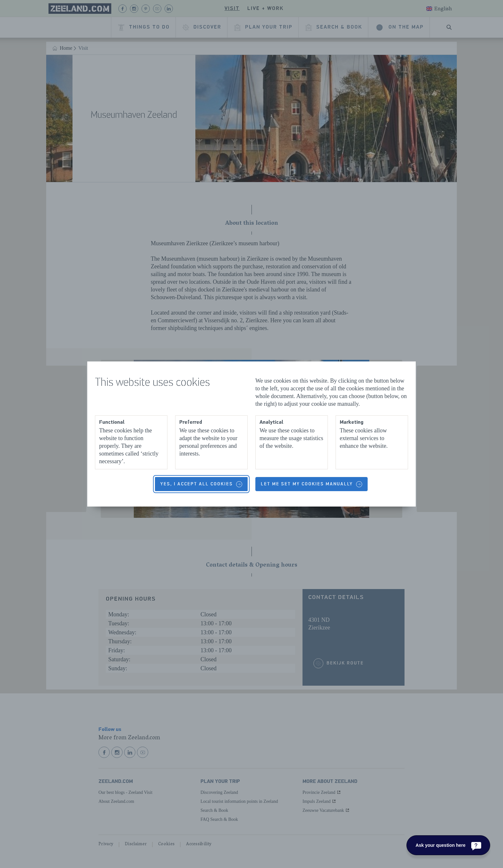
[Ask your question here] (448, 845)
